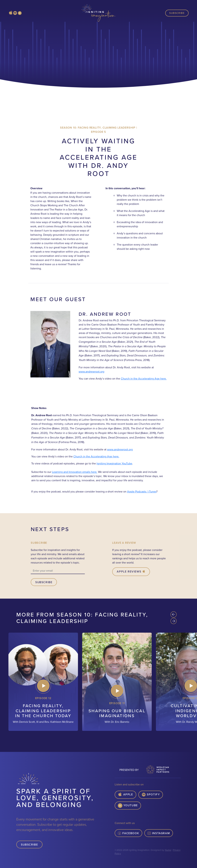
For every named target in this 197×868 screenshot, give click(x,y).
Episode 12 (43, 698)
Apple (125, 795)
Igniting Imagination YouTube (114, 463)
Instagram (159, 833)
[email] (58, 571)
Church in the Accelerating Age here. (144, 378)
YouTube (128, 806)
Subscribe (177, 13)
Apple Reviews (131, 571)
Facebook (128, 833)
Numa (168, 850)
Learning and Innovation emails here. (75, 472)
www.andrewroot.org (91, 371)
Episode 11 (117, 703)
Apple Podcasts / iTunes (142, 491)
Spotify (151, 795)
